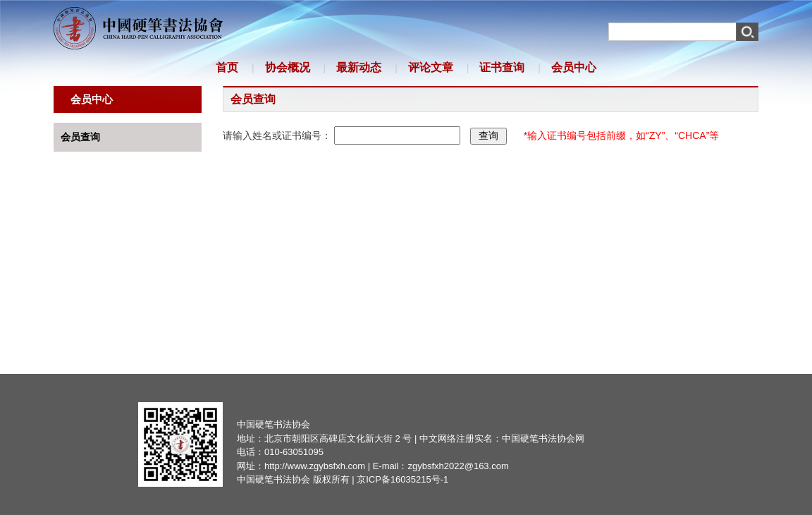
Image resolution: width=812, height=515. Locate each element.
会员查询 (80, 137)
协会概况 (288, 67)
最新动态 (359, 67)
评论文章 (431, 67)
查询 (488, 135)
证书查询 (502, 67)
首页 (227, 67)
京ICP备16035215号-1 (402, 479)
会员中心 (574, 67)
